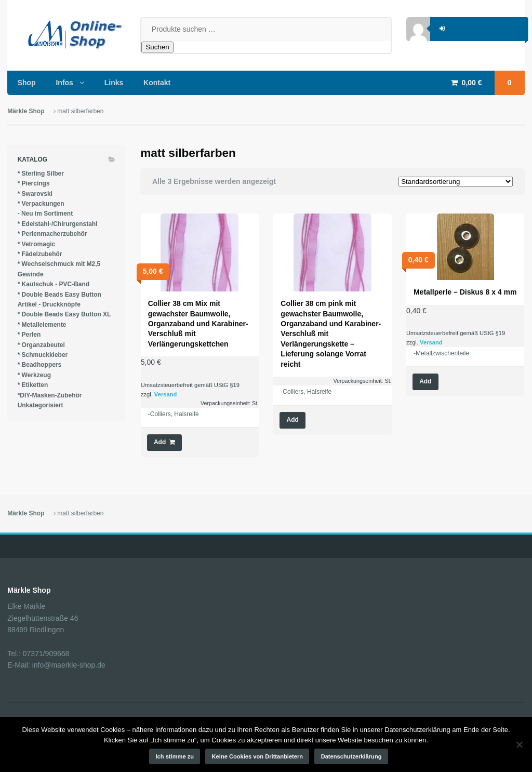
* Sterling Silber (41, 174)
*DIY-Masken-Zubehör (50, 395)
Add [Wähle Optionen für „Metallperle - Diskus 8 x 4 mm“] (425, 381)
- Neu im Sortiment (45, 214)
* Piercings (34, 183)
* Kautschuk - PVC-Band (54, 284)
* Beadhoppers (40, 365)
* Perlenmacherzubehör (52, 234)
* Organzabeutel (41, 345)
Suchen (157, 47)
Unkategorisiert (41, 405)
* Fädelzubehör (40, 254)
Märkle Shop (26, 111)
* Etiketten (33, 385)
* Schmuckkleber (43, 355)
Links (114, 83)
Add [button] (160, 442)
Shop (27, 83)
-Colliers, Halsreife (174, 414)
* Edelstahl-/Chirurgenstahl (58, 224)
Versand (166, 394)
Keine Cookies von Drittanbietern (258, 756)
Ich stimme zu (175, 756)
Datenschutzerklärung (351, 756)
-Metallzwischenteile (441, 353)
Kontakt (157, 83)
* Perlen (29, 335)
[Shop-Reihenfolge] (456, 182)
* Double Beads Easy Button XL (64, 314)
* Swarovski (35, 194)
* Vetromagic (37, 244)
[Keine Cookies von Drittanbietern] (519, 744)
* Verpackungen (41, 204)
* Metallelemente (42, 325)
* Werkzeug (34, 375)
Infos (64, 83)
